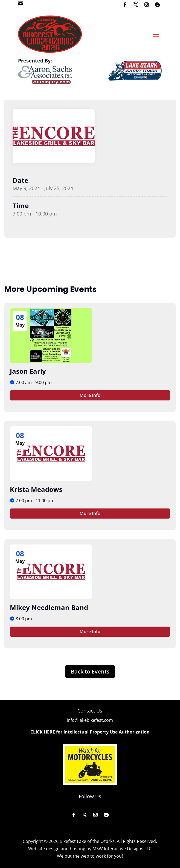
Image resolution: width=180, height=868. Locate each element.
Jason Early (28, 371)
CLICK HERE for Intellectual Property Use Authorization (90, 732)
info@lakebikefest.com (90, 720)
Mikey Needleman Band (49, 607)
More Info (90, 395)
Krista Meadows (36, 489)
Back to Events (90, 671)
